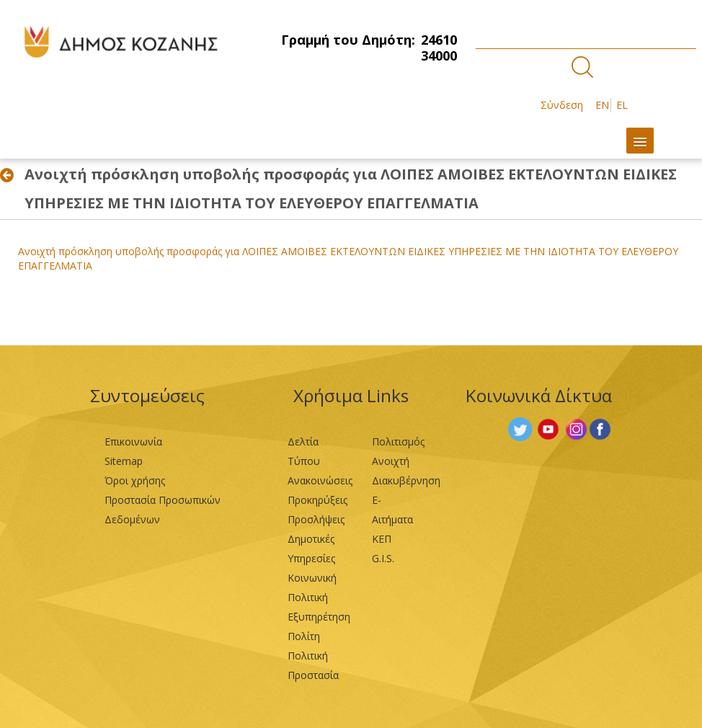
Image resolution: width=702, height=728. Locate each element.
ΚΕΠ (382, 539)
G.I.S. (383, 558)
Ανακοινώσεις (320, 480)
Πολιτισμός (398, 441)
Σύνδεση (562, 105)
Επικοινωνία (133, 441)
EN (602, 105)
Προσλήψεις (316, 519)
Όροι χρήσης (135, 480)
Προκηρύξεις (317, 500)
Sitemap (124, 461)
